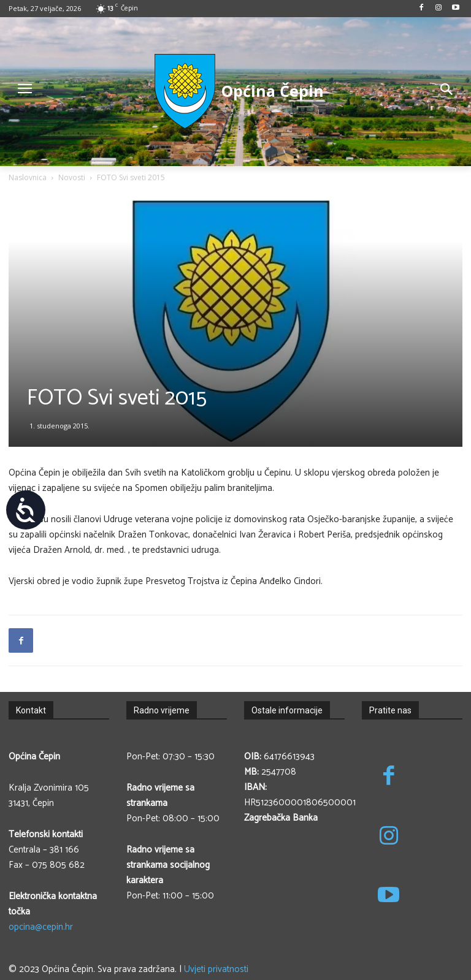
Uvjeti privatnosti (216, 969)
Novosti (72, 177)
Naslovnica (28, 177)
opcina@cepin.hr (41, 927)
